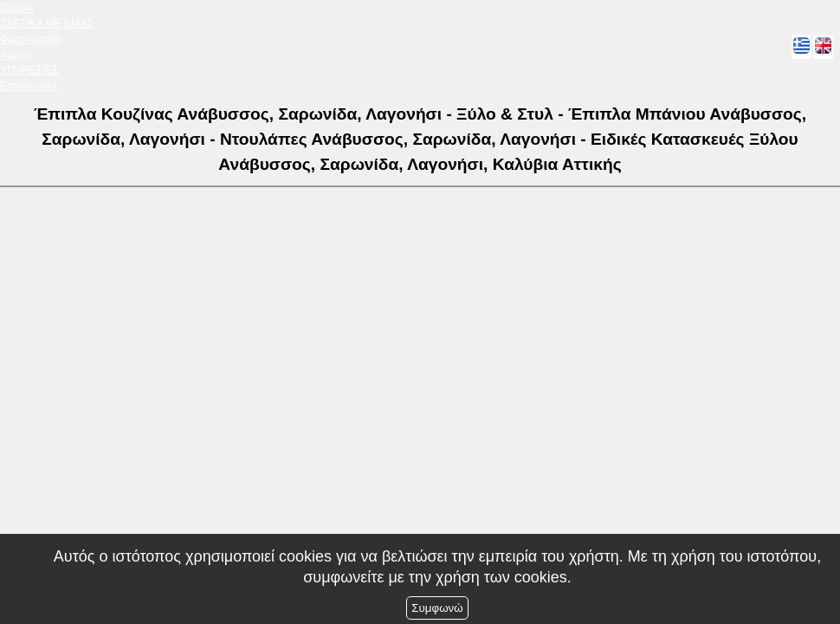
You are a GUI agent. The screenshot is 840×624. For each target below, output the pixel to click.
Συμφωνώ (437, 608)
